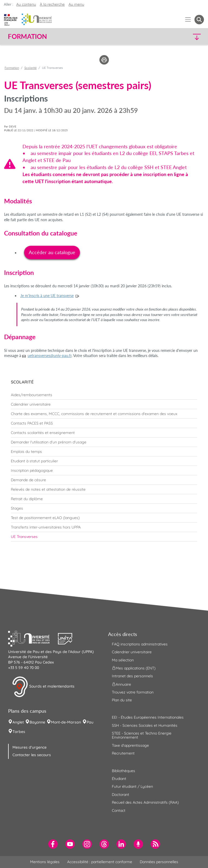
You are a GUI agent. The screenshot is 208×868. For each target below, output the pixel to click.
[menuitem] (104, 395)
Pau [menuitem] (90, 722)
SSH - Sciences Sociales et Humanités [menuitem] (145, 725)
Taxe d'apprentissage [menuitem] (130, 745)
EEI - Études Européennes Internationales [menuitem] (148, 717)
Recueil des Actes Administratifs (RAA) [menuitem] (145, 802)
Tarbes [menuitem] (19, 732)
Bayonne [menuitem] (37, 722)
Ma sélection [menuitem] (123, 660)
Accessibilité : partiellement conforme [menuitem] (100, 862)
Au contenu (26, 4)
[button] (180, 37)
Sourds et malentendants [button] (43, 687)
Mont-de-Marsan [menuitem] (66, 722)
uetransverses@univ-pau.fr (50, 356)
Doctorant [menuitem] (121, 795)
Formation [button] (27, 36)
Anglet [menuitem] (18, 722)
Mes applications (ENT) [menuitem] (134, 668)
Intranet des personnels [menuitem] (132, 676)
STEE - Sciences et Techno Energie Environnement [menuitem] (142, 735)
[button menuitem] (199, 20)
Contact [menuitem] (119, 810)
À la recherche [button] (52, 4)
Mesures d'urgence (30, 747)
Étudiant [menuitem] (119, 779)
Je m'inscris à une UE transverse (47, 296)
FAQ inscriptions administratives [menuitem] (140, 644)
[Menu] (188, 20)
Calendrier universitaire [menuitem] (132, 652)
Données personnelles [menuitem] (159, 862)
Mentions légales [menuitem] (45, 862)
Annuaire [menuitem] (121, 684)
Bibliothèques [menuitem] (123, 771)
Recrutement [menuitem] (123, 753)
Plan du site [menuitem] (122, 700)
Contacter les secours (32, 755)
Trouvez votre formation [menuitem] (133, 692)
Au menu (76, 4)
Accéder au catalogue (52, 252)
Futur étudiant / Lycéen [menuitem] (132, 786)
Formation (12, 68)
